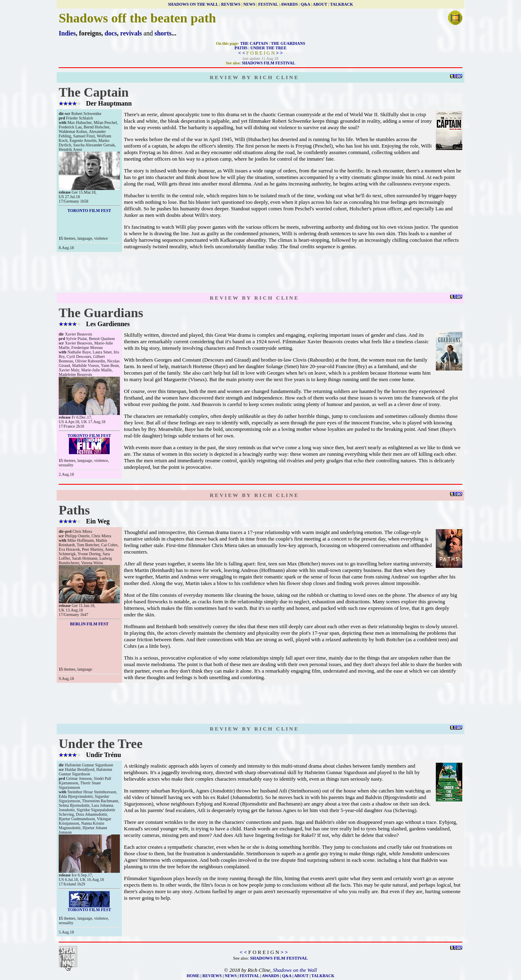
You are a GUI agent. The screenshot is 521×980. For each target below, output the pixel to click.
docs (111, 33)
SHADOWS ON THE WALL (193, 4)
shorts (163, 33)
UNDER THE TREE (268, 48)
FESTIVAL (268, 4)
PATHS (241, 48)
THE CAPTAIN (254, 43)
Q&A (306, 4)
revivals (131, 33)
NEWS (249, 4)
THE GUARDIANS (288, 43)
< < (242, 53)
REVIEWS (231, 4)
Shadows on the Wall (295, 970)
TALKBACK (342, 4)
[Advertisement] (260, 272)
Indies (67, 33)
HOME (193, 976)
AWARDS (289, 4)
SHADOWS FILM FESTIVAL (268, 63)
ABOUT (320, 4)
